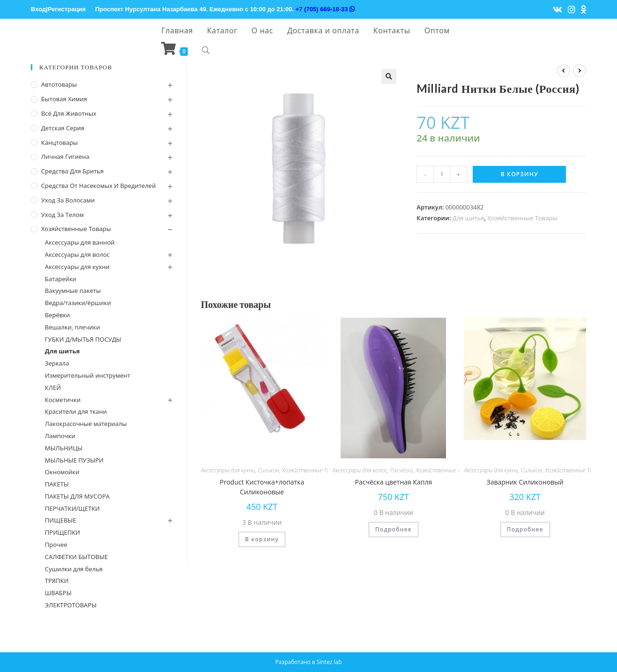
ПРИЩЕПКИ (63, 532)
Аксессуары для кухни (228, 470)
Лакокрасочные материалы (86, 424)
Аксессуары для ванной (80, 242)
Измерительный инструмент (88, 375)
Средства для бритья (72, 171)
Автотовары (59, 84)
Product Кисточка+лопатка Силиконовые (262, 487)
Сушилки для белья (74, 569)
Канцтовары (59, 142)
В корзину (520, 174)
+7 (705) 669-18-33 (325, 9)
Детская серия (63, 128)
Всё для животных (69, 113)
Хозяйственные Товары (523, 218)
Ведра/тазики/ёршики (78, 303)
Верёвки (57, 315)
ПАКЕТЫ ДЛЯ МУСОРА (77, 496)
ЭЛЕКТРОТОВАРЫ (71, 605)
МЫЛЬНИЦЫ (64, 448)
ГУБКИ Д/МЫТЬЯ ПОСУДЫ (83, 339)
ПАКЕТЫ (57, 484)
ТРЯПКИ (57, 581)
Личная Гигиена (65, 157)
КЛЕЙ (53, 388)
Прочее (56, 545)
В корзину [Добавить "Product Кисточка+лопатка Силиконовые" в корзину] (262, 539)
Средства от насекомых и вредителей (99, 186)
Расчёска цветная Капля (394, 482)
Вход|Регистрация (58, 9)
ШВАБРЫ (58, 593)
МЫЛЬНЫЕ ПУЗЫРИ (74, 460)
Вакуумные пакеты (73, 291)
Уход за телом (63, 215)
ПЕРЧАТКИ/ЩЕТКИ (72, 508)
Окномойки (62, 472)
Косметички (63, 400)
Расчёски (402, 470)
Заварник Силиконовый (525, 482)
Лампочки (60, 436)
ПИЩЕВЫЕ (61, 520)
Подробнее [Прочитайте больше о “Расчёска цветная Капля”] (394, 529)
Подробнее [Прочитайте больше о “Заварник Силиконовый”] (525, 529)
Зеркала (57, 363)
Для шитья (468, 218)
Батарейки (61, 279)
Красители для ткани (76, 411)
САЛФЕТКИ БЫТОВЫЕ (76, 557)
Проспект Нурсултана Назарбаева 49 (151, 9)
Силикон (268, 470)
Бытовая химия (64, 99)
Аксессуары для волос (360, 470)
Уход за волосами (68, 200)
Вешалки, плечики (73, 327)
